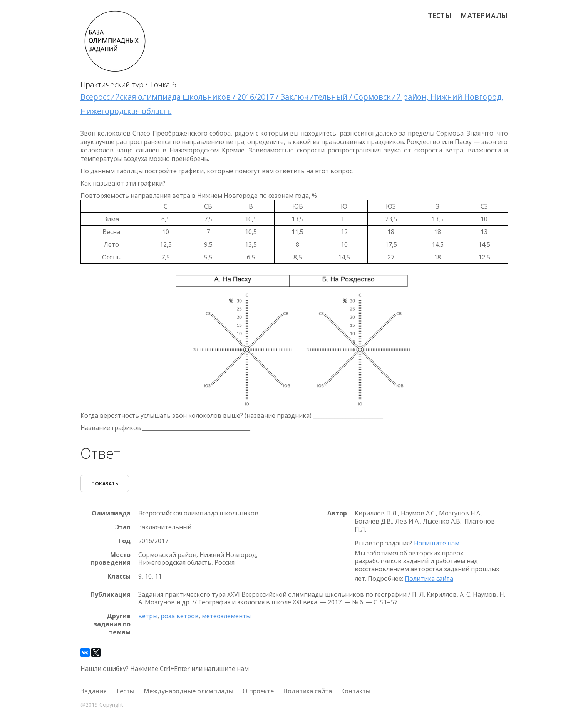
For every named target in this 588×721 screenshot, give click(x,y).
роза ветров (180, 616)
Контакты (356, 691)
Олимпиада (111, 513)
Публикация (111, 594)
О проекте (258, 691)
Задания (94, 691)
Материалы (484, 15)
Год (125, 541)
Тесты (440, 15)
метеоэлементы (226, 616)
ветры (148, 616)
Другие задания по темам (112, 624)
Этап (123, 527)
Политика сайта (429, 579)
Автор (337, 513)
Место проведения (111, 559)
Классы (119, 576)
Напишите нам (437, 543)
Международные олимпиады (188, 691)
